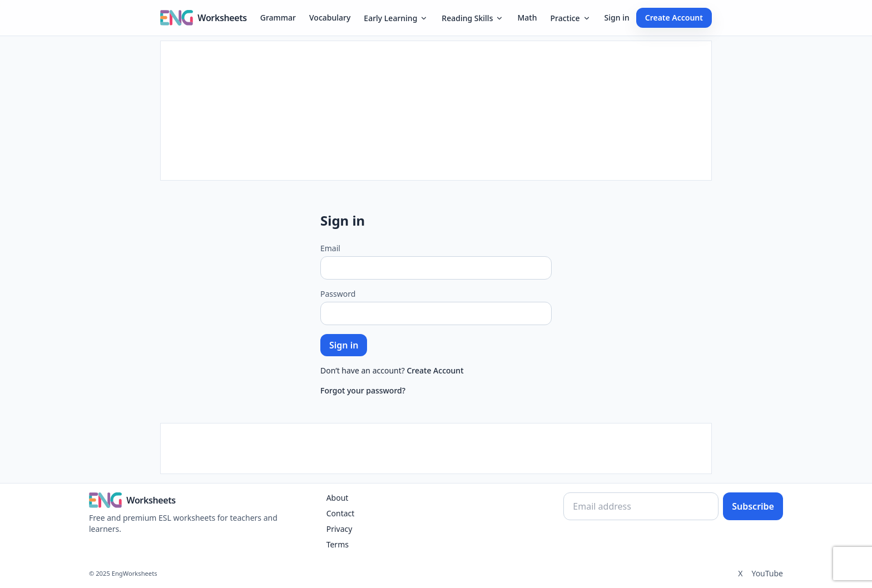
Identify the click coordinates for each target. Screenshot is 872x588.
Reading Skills (473, 18)
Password (338, 294)
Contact (341, 513)
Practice (570, 18)
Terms (338, 544)
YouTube (767, 573)
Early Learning (396, 18)
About (338, 498)
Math (527, 18)
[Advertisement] (436, 111)
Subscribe (753, 506)
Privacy (340, 529)
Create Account (674, 18)
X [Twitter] (740, 573)
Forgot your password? (363, 390)
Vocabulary (330, 18)
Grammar (278, 18)
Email (330, 248)
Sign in (617, 18)
